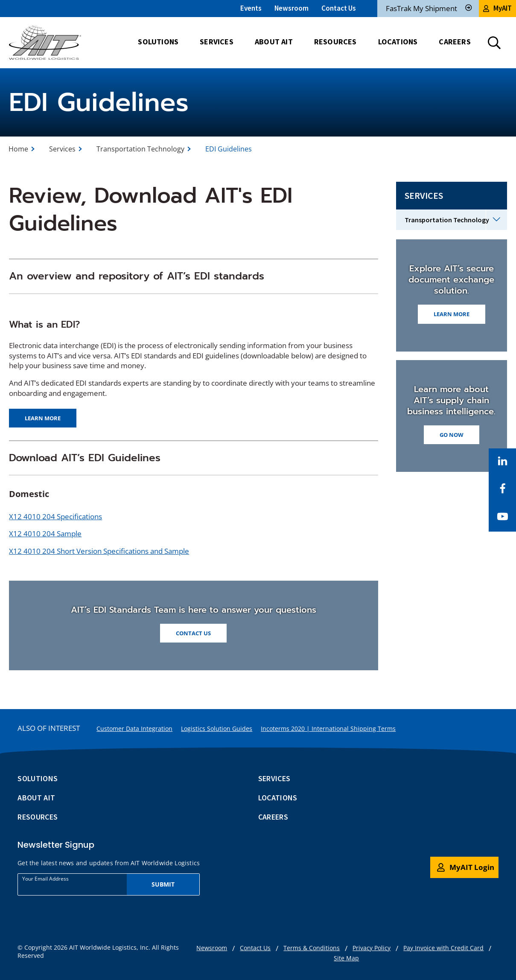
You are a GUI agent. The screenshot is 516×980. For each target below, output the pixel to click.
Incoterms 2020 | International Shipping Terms (328, 728)
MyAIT (497, 8)
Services (62, 149)
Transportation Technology (140, 149)
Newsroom (292, 8)
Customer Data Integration (134, 728)
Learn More (452, 314)
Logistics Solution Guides (217, 728)
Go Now (452, 435)
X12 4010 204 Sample (45, 534)
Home (18, 149)
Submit (163, 884)
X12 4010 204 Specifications (55, 516)
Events (251, 8)
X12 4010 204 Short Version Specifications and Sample (99, 551)
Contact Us (339, 8)
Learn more (43, 418)
